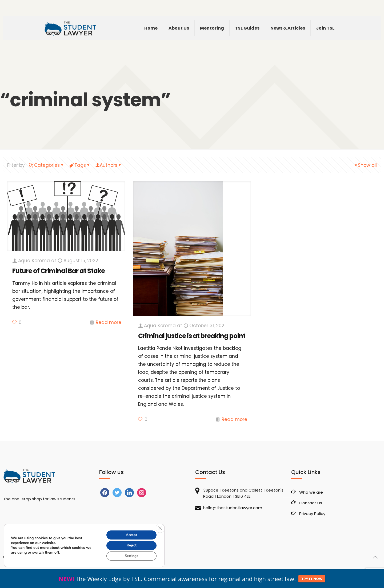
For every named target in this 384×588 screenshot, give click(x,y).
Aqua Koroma (34, 261)
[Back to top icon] (375, 557)
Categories (47, 165)
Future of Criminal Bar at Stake (59, 271)
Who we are (311, 492)
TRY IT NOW (312, 579)
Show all (365, 165)
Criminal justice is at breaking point (192, 336)
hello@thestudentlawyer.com (233, 508)
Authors (109, 165)
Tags (80, 165)
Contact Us (311, 503)
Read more (109, 322)
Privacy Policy (312, 514)
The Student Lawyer (38, 557)
